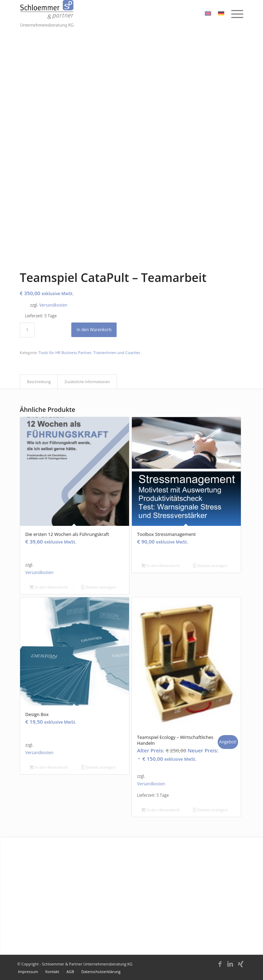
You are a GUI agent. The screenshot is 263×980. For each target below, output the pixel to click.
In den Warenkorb (94, 330)
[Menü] (234, 14)
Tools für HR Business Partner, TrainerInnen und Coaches (90, 352)
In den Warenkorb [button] (49, 588)
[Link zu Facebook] (220, 967)
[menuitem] (234, 14)
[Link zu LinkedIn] (230, 967)
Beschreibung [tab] (39, 382)
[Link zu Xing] (241, 967)
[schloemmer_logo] (109, 14)
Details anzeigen (98, 588)
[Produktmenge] (27, 330)
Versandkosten (53, 305)
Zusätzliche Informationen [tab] (87, 382)
